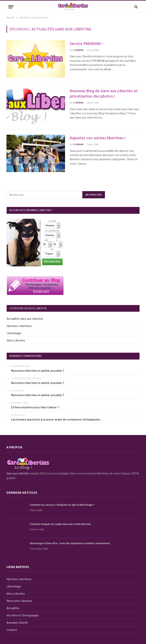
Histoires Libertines (19, 326)
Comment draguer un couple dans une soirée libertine (60, 524)
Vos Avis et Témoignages (23, 615)
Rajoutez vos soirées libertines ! (98, 138)
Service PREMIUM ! (86, 44)
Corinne (79, 50)
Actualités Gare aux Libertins (25, 319)
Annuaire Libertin (17, 623)
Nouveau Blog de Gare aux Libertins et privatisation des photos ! (104, 94)
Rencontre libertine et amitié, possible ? (38, 371)
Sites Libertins (16, 340)
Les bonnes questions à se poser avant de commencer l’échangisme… (56, 419)
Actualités (13, 608)
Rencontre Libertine (19, 601)
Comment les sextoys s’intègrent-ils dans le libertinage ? (62, 505)
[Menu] (11, 7)
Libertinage (14, 333)
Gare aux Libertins (18, 473)
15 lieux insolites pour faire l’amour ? (35, 407)
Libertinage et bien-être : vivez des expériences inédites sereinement (70, 544)
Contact (12, 630)
